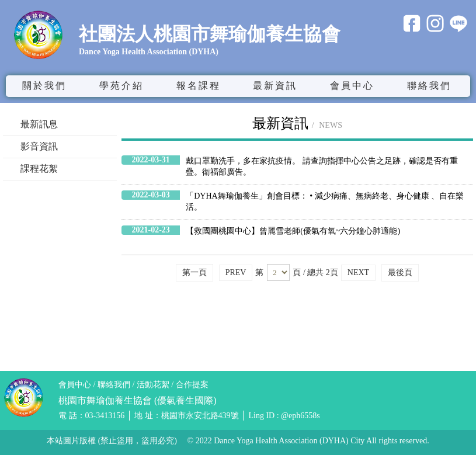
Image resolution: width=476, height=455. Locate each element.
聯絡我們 (429, 86)
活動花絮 (153, 385)
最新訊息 (39, 124)
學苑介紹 (121, 86)
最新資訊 (275, 86)
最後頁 (400, 272)
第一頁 (194, 272)
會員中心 (75, 385)
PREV (236, 272)
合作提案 (192, 385)
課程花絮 (39, 169)
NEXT (358, 272)
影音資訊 (39, 146)
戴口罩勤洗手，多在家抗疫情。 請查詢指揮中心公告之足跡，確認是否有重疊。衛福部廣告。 (322, 167)
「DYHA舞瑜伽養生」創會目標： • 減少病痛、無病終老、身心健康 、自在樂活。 (325, 202)
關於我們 (44, 86)
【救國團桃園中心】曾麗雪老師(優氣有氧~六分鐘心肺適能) (293, 231)
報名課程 (199, 86)
